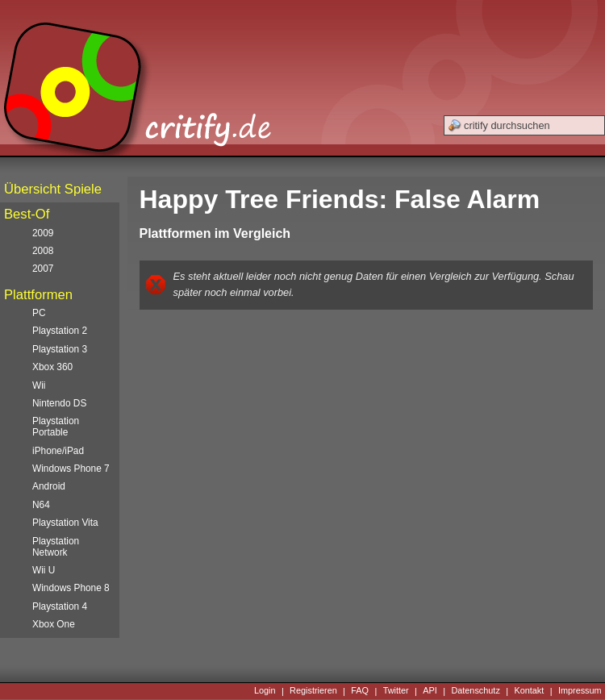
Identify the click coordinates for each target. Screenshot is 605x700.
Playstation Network (56, 547)
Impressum (580, 691)
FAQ (360, 691)
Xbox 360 (52, 367)
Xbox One (54, 624)
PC (39, 313)
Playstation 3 (60, 349)
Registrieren (313, 691)
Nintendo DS (59, 403)
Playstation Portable (56, 427)
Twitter (396, 691)
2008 (43, 251)
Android (49, 486)
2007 (43, 269)
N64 (41, 505)
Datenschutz (475, 691)
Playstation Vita (65, 523)
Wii (39, 385)
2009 (43, 233)
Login (265, 691)
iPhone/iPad (58, 451)
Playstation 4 (60, 606)
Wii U (44, 570)
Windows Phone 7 (71, 469)
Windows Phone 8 (71, 588)
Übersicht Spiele (53, 189)
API (430, 691)
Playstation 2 (60, 331)
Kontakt (529, 691)
